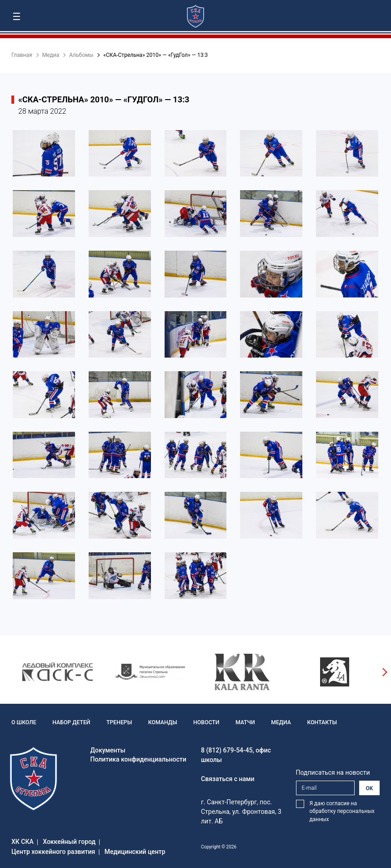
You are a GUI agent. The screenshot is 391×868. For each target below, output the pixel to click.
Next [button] (384, 672)
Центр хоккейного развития (53, 852)
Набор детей (70, 722)
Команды (160, 722)
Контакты (318, 722)
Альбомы (81, 55)
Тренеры (118, 722)
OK (370, 788)
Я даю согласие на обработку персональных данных (342, 811)
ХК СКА (23, 842)
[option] (58, 672)
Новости (203, 722)
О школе (24, 722)
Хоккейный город (69, 842)
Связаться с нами (228, 779)
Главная (22, 55)
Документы (108, 750)
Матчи (242, 722)
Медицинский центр (135, 852)
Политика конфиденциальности (138, 759)
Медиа (51, 55)
